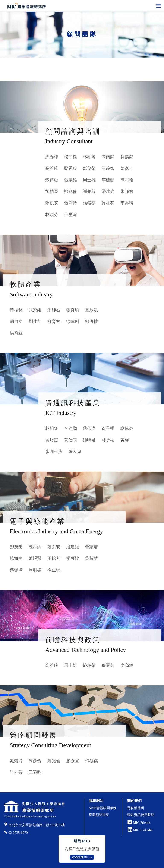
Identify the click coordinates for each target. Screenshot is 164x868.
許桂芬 (108, 203)
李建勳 (108, 180)
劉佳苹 (35, 321)
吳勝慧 (91, 558)
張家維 (70, 180)
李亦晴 (127, 203)
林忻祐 (108, 440)
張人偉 (75, 451)
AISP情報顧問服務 (103, 808)
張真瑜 (73, 310)
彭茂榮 (89, 168)
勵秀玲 (70, 168)
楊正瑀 (54, 570)
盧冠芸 (108, 665)
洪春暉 (52, 157)
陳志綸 (127, 180)
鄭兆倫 (70, 191)
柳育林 (54, 321)
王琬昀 (35, 772)
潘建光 (108, 191)
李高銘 (127, 665)
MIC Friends (142, 823)
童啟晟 (91, 310)
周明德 (35, 570)
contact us (80, 857)
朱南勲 (108, 157)
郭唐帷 (91, 321)
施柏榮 (52, 191)
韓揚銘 (127, 157)
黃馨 (125, 440)
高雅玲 (52, 168)
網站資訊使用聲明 (141, 815)
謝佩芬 (89, 191)
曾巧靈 (52, 440)
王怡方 (54, 558)
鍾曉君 (89, 440)
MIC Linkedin (140, 830)
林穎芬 (52, 214)
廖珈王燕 (54, 451)
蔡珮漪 (16, 570)
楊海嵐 (16, 558)
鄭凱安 (52, 203)
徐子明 (108, 428)
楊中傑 (70, 157)
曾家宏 (91, 547)
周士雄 (89, 180)
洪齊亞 (16, 333)
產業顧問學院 (99, 815)
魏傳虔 (52, 180)
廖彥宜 (73, 761)
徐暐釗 (73, 321)
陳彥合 (127, 168)
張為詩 (70, 203)
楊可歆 (73, 558)
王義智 (108, 168)
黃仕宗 (70, 440)
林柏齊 (89, 157)
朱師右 (127, 191)
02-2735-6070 (18, 833)
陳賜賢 (35, 558)
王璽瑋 (70, 214)
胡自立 (16, 321)
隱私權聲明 (136, 808)
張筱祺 (89, 203)
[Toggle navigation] (158, 6)
